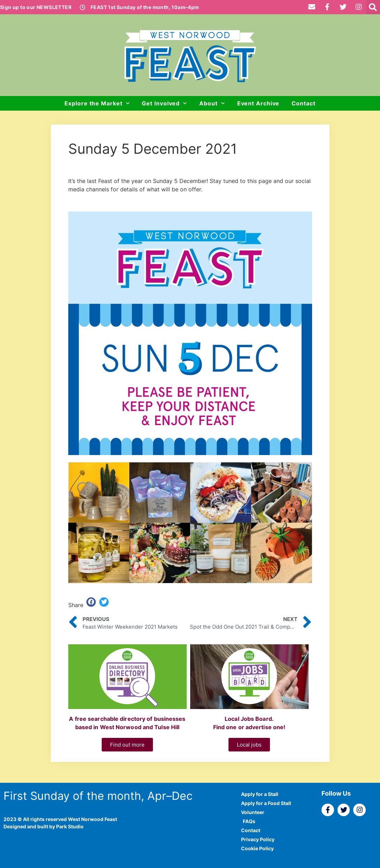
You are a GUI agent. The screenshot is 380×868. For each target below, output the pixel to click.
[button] (373, 7)
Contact (303, 103)
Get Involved (164, 103)
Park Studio (70, 826)
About (212, 103)
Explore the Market (97, 103)
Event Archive (258, 103)
